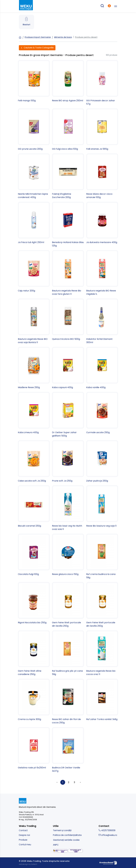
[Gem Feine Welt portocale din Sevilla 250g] (68, 605)
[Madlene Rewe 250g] (34, 368)
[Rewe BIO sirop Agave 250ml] (68, 81)
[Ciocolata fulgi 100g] (34, 555)
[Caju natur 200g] (34, 271)
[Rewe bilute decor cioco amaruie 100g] (102, 176)
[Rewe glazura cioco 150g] (68, 555)
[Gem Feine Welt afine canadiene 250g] (34, 653)
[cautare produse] (102, 6)
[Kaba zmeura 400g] (34, 413)
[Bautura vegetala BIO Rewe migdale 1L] (102, 273)
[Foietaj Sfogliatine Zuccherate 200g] (68, 176)
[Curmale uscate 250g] (102, 413)
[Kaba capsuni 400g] (68, 368)
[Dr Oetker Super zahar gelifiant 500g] (68, 415)
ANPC (56, 845)
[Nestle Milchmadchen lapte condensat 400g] (34, 176)
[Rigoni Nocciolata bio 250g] (34, 603)
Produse (23, 840)
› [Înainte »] (80, 782)
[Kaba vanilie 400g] (102, 368)
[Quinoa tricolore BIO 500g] (68, 320)
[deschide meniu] (116, 6)
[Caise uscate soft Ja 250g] (34, 461)
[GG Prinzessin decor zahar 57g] (102, 83)
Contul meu (25, 845)
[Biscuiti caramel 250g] (34, 506)
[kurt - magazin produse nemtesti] (26, 5)
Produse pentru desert (86, 37)
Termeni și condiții (62, 830)
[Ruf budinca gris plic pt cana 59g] (68, 653)
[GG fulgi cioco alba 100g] (68, 129)
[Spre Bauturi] (26, 22)
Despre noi (24, 835)
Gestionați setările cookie (66, 840)
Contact (23, 830)
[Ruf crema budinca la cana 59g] (102, 556)
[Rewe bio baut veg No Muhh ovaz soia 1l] (68, 508)
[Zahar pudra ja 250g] (102, 461)
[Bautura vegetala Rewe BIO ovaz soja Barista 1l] (34, 321)
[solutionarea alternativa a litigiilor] (60, 851)
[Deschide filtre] (37, 48)
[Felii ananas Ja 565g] (102, 129)
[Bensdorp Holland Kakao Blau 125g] (68, 225)
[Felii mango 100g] (34, 81)
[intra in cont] (109, 6)
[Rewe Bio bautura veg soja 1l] (102, 506)
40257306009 (107, 830)
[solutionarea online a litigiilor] (75, 851)
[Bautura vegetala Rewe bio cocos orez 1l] (102, 653)
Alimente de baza (63, 37)
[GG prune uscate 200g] (34, 129)
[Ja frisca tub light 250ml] (34, 223)
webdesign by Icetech (28, 864)
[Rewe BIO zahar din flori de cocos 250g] (68, 702)
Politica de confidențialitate (67, 835)
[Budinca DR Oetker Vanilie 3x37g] (68, 750)
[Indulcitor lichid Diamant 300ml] (102, 321)
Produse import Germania (38, 37)
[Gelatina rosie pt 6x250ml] (34, 748)
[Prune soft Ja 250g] (68, 461)
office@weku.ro (108, 835)
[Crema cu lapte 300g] (34, 700)
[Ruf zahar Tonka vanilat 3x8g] (102, 700)
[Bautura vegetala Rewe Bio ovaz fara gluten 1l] (68, 273)
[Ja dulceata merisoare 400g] (102, 223)
